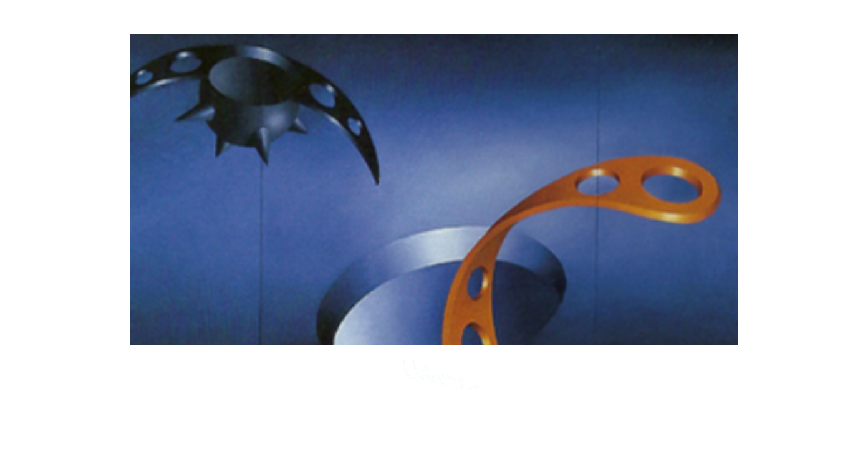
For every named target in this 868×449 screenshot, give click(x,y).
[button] (434, 190)
